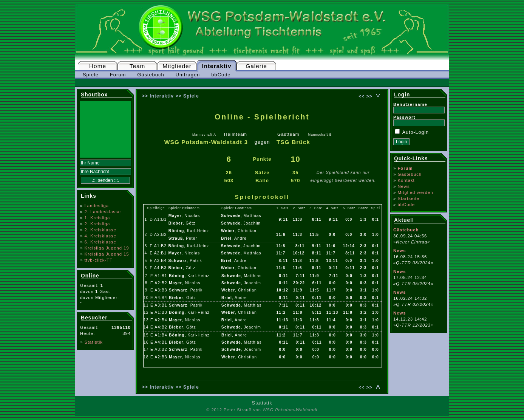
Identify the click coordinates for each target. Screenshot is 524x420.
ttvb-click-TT (98, 260)
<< (362, 96)
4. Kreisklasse (100, 236)
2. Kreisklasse (100, 230)
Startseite (408, 198)
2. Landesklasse (103, 212)
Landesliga (97, 206)
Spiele (91, 75)
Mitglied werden (415, 192)
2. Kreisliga (97, 224)
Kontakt (406, 180)
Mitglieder (177, 66)
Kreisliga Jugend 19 (107, 248)
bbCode (221, 75)
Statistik (94, 342)
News (403, 186)
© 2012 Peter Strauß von (262, 410)
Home (98, 66)
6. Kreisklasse (100, 242)
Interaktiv (216, 66)
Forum (118, 75)
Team (138, 66)
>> (369, 96)
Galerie (256, 66)
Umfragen (188, 75)
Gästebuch (151, 75)
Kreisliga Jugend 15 (107, 254)
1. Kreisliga (97, 218)
